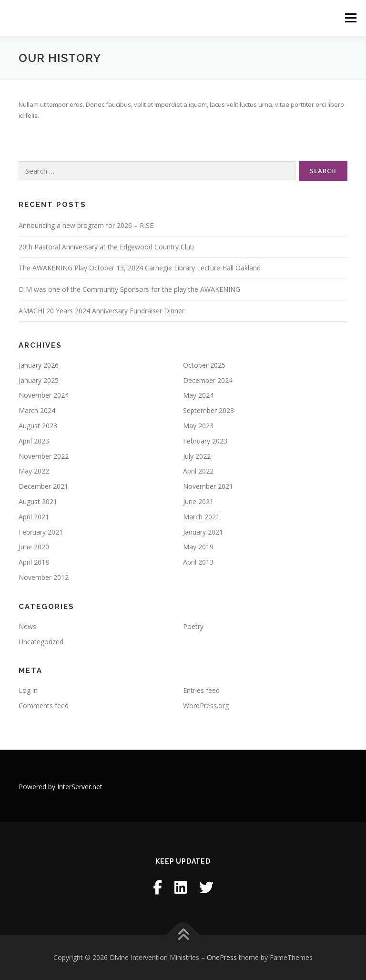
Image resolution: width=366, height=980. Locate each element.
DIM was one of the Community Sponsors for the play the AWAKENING (129, 289)
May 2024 (198, 395)
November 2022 (44, 456)
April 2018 (34, 562)
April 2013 (198, 562)
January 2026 (39, 365)
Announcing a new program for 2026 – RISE (86, 225)
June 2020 (34, 547)
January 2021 (203, 532)
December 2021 (43, 486)
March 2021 (201, 517)
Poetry (193, 626)
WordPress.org (206, 706)
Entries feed (201, 690)
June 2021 (198, 501)
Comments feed (44, 706)
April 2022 (198, 471)
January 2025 (39, 380)
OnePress (222, 957)
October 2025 (204, 365)
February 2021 (41, 532)
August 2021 (38, 501)
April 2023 (34, 441)
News (27, 626)
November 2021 (208, 486)
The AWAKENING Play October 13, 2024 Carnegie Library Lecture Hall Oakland (140, 268)
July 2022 (197, 456)
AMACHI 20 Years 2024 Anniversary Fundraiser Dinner (102, 311)
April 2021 (34, 517)
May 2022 (34, 471)
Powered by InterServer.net (61, 787)
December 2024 (208, 380)
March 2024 (37, 410)
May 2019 (198, 547)
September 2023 (208, 410)
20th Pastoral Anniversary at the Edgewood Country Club (106, 247)
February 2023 (205, 441)
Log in (28, 690)
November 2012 (44, 577)
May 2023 (198, 426)
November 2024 (44, 395)
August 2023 (38, 426)
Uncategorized (41, 642)
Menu (351, 18)
